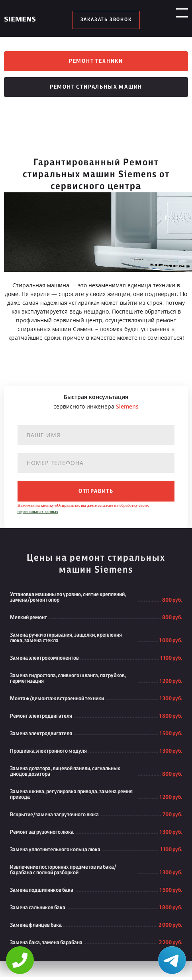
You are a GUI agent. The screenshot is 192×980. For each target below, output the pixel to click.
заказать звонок (106, 20)
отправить (96, 494)
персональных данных (38, 514)
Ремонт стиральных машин (96, 90)
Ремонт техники (96, 62)
